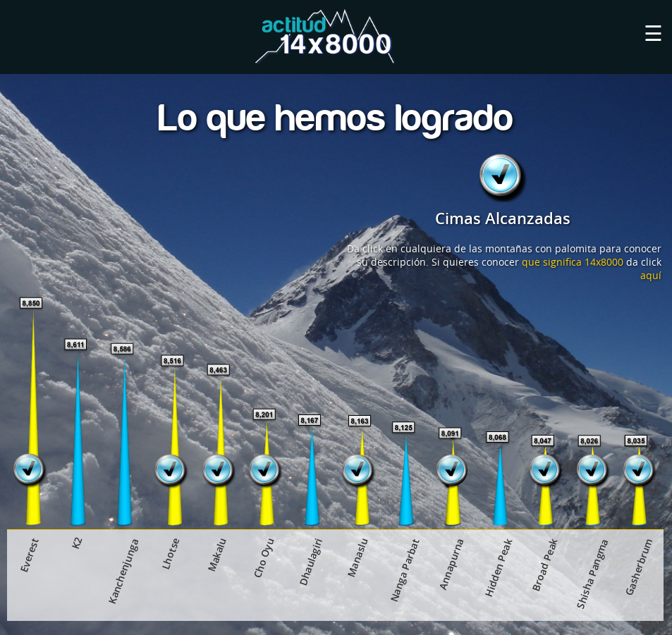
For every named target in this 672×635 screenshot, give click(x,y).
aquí (651, 275)
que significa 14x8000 (573, 262)
